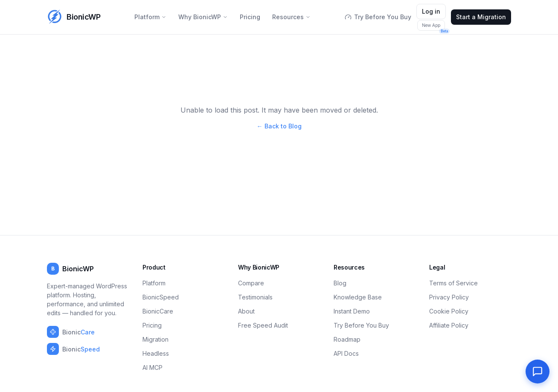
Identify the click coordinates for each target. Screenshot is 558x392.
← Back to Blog (279, 126)
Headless (156, 353)
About (246, 311)
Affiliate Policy (449, 325)
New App (433, 27)
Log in (431, 11)
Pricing (250, 17)
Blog (340, 283)
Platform (150, 17)
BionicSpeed (161, 297)
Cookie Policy (449, 311)
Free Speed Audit (263, 325)
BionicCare (158, 311)
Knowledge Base (358, 297)
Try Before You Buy (378, 17)
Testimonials (255, 297)
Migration (155, 339)
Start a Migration (481, 17)
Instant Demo (352, 311)
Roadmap (347, 339)
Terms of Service (453, 283)
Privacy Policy (449, 297)
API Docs (346, 353)
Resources (291, 17)
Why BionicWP (203, 17)
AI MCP (153, 367)
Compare (251, 283)
